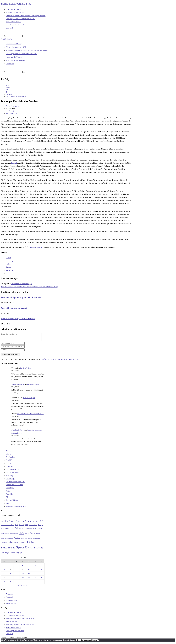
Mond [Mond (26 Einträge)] (3, 540)
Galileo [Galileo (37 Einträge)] (40, 530)
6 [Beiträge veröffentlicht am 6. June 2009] (35, 567)
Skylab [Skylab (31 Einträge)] (23, 544)
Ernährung (10, 111)
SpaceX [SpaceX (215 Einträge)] (22, 549)
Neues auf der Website (14, 57)
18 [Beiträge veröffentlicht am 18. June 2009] (23, 575)
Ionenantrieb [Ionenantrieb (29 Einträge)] (5, 535)
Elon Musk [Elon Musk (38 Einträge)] (5, 530)
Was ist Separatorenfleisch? (14, 308)
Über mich (10, 64)
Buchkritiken (10, 459)
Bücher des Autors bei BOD (16, 47)
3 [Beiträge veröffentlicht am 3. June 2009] (17, 567)
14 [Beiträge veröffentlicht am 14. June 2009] (41, 571)
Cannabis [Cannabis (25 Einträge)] (22, 526)
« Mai (20, 587)
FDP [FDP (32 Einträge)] (35, 530)
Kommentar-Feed (12, 602)
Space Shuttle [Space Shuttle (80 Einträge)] (8, 549)
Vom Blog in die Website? (15, 60)
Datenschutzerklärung (14, 44)
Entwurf (14, 163)
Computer (9, 468)
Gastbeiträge (10, 480)
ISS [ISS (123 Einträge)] (21, 534)
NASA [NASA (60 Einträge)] (17, 539)
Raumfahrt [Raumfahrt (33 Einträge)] (36, 539)
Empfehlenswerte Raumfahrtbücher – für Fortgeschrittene (27, 50)
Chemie (9, 465)
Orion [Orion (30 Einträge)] (23, 540)
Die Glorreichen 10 (12, 471)
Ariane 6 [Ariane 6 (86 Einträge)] (29, 522)
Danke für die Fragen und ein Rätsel (18, 319)
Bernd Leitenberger (13, 106)
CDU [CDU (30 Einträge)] (27, 526)
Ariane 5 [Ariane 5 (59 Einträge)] (20, 523)
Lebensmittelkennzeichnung (21, 284)
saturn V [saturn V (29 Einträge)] (17, 544)
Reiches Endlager (26, 370)
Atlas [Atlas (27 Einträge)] (36, 523)
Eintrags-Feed (11, 599)
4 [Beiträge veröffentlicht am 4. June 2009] (23, 567)
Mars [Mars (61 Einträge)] (33, 535)
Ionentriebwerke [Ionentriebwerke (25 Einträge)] (14, 535)
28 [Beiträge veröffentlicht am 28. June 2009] (41, 579)
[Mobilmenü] (7, 39)
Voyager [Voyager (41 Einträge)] (19, 554)
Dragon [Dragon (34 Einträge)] (41, 526)
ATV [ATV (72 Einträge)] (41, 522)
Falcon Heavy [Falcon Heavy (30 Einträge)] (28, 530)
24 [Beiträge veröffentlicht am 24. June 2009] (16, 579)
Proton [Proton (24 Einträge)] (30, 540)
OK (78, 641)
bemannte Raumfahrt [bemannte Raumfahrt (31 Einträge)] (8, 526)
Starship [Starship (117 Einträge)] (39, 549)
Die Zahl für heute (12, 474)
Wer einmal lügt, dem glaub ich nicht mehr (21, 297)
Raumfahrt (10, 496)
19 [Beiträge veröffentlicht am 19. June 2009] (29, 575)
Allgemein (9, 452)
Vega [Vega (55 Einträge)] (7, 554)
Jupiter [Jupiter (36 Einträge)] (27, 535)
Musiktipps (10, 489)
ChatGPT (9, 462)
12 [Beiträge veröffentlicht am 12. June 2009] (29, 571)
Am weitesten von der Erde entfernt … (30, 415)
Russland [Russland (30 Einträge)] (4, 544)
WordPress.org (11, 605)
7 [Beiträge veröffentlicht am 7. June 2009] (41, 567)
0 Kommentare (11, 113)
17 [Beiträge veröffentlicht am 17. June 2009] (16, 575)
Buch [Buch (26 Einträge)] (17, 526)
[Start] (7, 85)
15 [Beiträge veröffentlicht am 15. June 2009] (4, 575)
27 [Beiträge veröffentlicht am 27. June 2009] (35, 579)
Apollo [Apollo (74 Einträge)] (4, 522)
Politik (8, 492)
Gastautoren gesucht (36, 247)
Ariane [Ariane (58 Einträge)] (12, 523)
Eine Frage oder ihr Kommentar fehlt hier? (22, 54)
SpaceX (9, 505)
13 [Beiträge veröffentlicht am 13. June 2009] (35, 571)
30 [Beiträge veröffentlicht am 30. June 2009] (10, 583)
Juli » (25, 587)
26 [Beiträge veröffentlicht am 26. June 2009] (29, 579)
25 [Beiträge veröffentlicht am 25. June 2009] (23, 579)
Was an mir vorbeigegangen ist (16, 508)
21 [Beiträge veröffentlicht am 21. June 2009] (41, 575)
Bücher (8, 455)
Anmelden (9, 595)
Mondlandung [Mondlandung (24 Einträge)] (9, 540)
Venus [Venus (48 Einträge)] (13, 554)
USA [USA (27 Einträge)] (2, 554)
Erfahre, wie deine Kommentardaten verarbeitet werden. (62, 361)
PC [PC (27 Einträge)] (26, 540)
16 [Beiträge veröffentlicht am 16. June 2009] (10, 575)
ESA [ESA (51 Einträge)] (12, 530)
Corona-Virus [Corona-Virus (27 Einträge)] (33, 526)
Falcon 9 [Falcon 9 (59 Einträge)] (19, 530)
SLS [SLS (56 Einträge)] (28, 543)
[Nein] (98, 642)
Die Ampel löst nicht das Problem (17, 96)
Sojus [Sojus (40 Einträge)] (33, 544)
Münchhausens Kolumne (14, 486)
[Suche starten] (24, 72)
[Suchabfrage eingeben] (12, 36)
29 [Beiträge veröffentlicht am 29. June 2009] (4, 583)
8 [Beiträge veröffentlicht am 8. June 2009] (4, 571)
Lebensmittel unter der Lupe (16, 483)
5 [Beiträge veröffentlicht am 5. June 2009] (29, 567)
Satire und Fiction (12, 502)
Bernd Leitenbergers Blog (16, 4)
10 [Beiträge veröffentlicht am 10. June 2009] (16, 571)
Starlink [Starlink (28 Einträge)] (31, 549)
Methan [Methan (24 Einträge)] (38, 535)
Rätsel (8, 499)
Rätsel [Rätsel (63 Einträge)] (10, 543)
